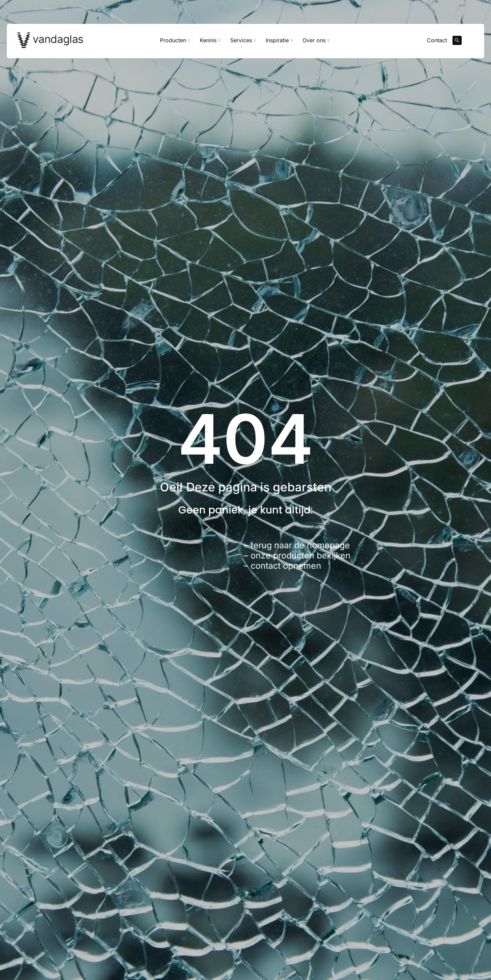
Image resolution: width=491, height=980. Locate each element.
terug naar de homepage (300, 545)
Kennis (210, 40)
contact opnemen (286, 566)
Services (243, 40)
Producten (175, 40)
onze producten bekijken (301, 555)
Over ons (316, 40)
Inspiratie (279, 40)
